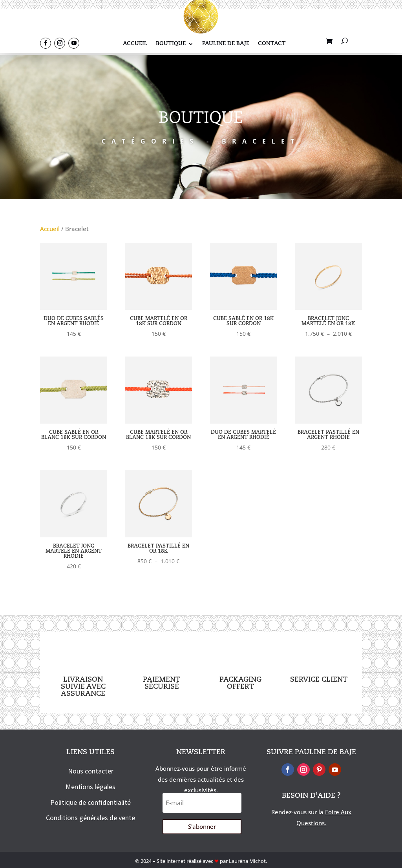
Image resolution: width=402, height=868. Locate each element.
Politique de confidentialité (90, 802)
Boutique (171, 44)
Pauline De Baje (226, 44)
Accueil (135, 44)
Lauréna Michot (247, 861)
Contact (272, 44)
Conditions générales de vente (90, 818)
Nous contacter (91, 771)
